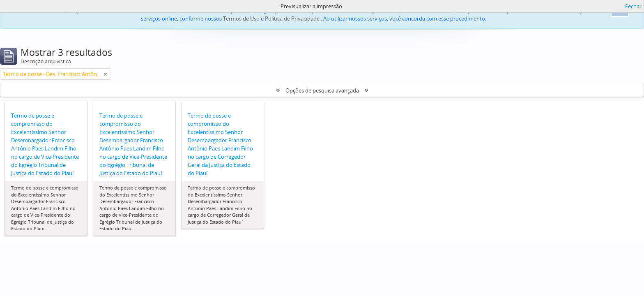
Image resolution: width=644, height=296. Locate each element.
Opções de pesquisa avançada (322, 90)
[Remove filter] (106, 74)
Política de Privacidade (292, 18)
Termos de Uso (241, 18)
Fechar (633, 6)
